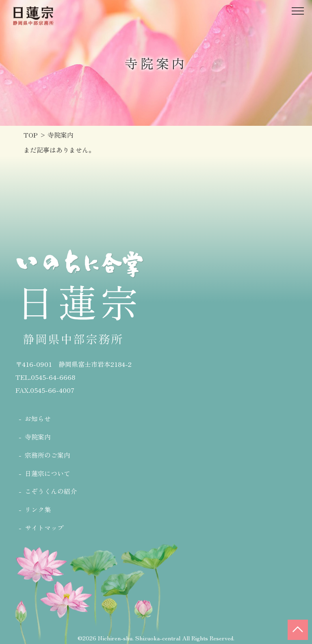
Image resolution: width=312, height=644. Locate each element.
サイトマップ (44, 528)
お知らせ (38, 418)
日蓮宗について (48, 473)
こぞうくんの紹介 (51, 491)
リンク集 (38, 509)
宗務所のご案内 (48, 455)
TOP (31, 135)
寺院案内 (38, 437)
